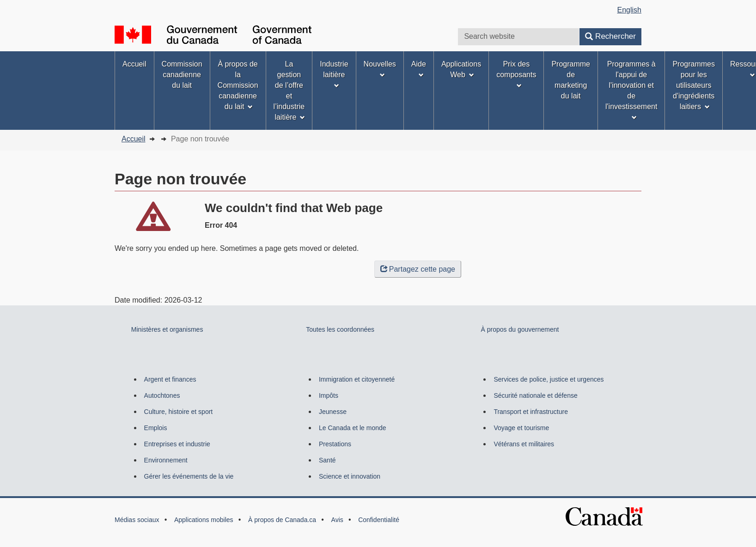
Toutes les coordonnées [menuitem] (340, 329)
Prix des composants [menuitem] (516, 74)
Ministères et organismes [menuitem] (167, 329)
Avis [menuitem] (337, 520)
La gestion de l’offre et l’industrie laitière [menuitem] (290, 91)
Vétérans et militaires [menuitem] (524, 444)
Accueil (134, 139)
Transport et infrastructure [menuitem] (531, 412)
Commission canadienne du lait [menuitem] (182, 75)
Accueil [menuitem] (134, 64)
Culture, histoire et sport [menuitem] (179, 412)
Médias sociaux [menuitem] (137, 520)
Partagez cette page (418, 269)
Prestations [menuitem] (335, 444)
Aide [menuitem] (419, 69)
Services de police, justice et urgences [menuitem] (549, 379)
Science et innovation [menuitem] (350, 476)
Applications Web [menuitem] (461, 69)
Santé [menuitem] (327, 460)
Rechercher (610, 36)
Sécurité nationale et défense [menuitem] (535, 395)
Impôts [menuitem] (329, 395)
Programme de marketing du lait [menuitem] (571, 80)
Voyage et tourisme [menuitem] (521, 428)
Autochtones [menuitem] (162, 395)
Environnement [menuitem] (166, 460)
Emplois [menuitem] (156, 428)
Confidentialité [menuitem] (379, 520)
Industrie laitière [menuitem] (334, 74)
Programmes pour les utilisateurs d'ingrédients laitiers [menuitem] (694, 85)
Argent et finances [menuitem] (170, 379)
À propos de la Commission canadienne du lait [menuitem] (238, 85)
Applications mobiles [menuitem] (204, 520)
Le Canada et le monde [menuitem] (353, 428)
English (629, 10)
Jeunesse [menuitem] (333, 412)
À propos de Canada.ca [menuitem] (282, 520)
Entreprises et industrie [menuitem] (177, 444)
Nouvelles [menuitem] (380, 69)
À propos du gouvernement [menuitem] (520, 329)
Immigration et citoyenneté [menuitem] (357, 379)
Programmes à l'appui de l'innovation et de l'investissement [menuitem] (631, 90)
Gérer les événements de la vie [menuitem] (189, 476)
